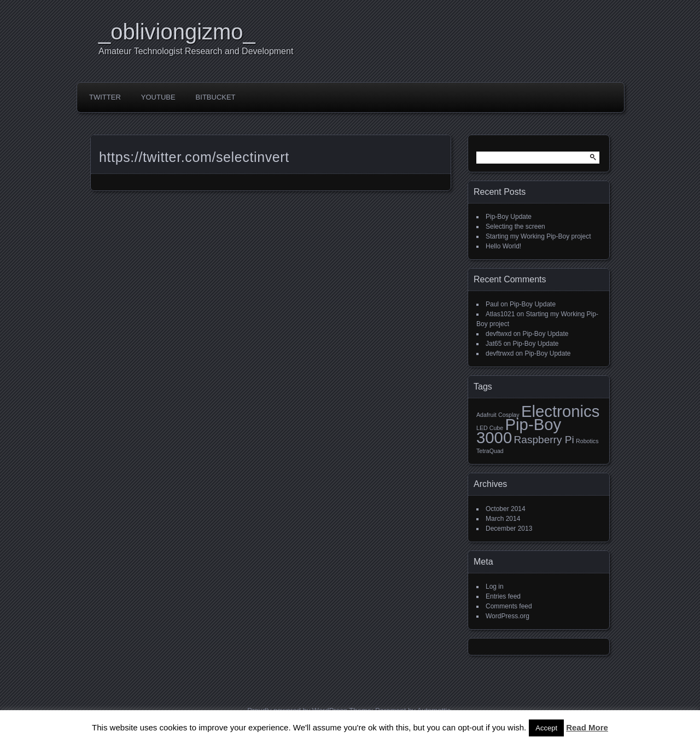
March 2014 (503, 519)
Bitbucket (216, 97)
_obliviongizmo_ (177, 32)
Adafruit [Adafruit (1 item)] (486, 415)
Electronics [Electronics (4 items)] (560, 411)
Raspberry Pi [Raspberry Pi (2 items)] (544, 440)
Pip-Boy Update (509, 217)
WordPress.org (507, 616)
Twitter (105, 97)
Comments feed (509, 606)
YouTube (158, 97)
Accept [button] (546, 728)
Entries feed (503, 596)
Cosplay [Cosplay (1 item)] (509, 415)
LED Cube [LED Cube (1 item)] (490, 428)
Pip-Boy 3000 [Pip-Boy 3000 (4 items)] (519, 431)
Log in (495, 587)
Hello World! (503, 246)
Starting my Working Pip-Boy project (538, 236)
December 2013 (509, 529)
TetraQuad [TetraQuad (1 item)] (490, 451)
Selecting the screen (515, 227)
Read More (587, 727)
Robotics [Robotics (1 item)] (587, 441)
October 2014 (506, 509)
